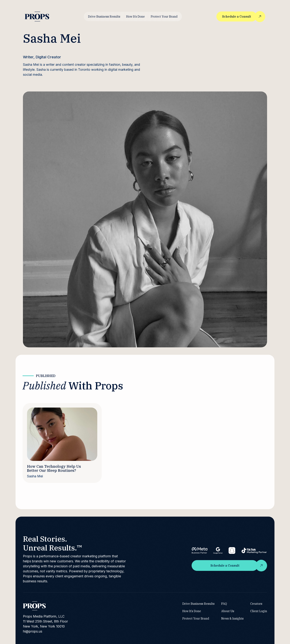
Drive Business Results (104, 16)
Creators (256, 604)
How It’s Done (135, 16)
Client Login (259, 611)
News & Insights (232, 618)
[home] (37, 17)
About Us (228, 611)
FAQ (224, 604)
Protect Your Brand (164, 16)
